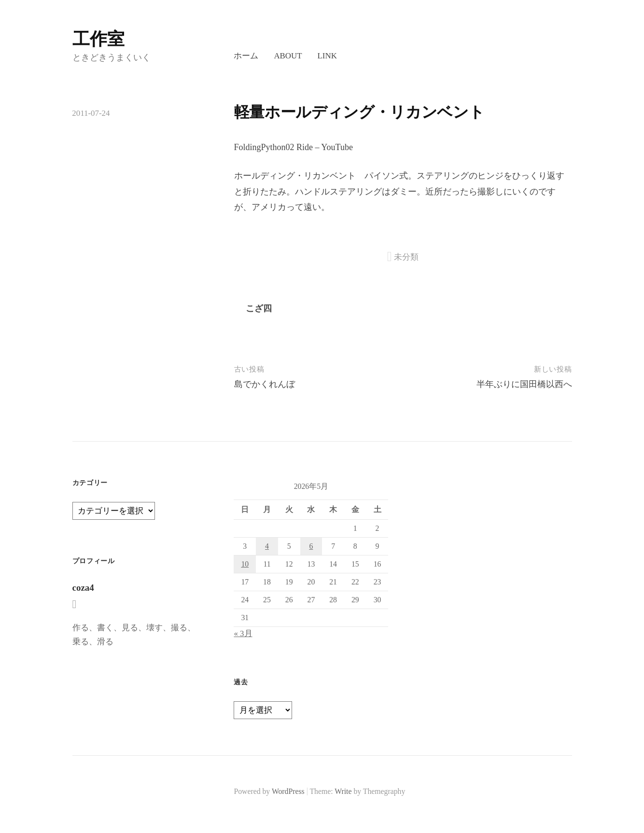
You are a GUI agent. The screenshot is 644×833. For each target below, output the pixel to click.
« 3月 (243, 633)
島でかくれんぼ (265, 384)
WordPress (288, 791)
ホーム (246, 56)
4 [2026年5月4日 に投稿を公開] (267, 546)
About (288, 56)
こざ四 (259, 308)
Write (343, 791)
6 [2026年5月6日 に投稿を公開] (311, 546)
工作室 (98, 39)
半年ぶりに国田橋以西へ (524, 384)
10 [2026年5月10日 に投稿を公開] (245, 564)
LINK (327, 56)
